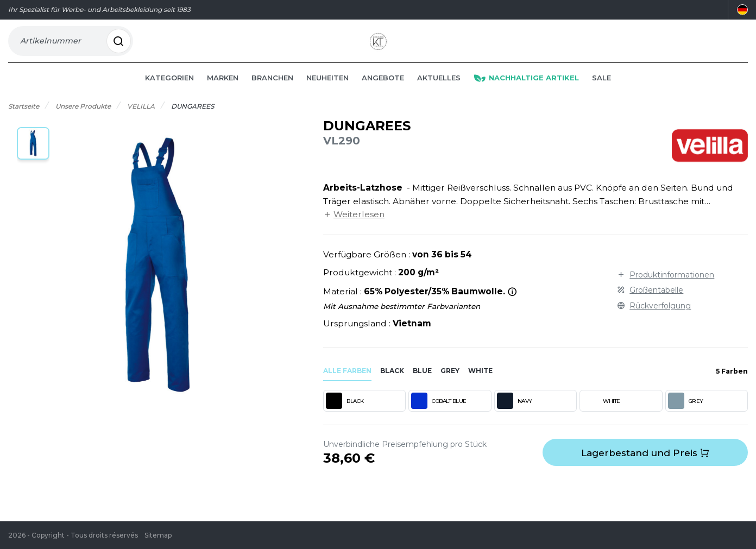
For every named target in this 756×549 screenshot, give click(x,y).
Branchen (272, 93)
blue (422, 386)
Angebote (383, 93)
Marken (223, 93)
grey (450, 386)
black (392, 386)
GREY (686, 417)
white (480, 386)
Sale (601, 93)
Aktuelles (439, 93)
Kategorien (169, 93)
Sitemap (158, 535)
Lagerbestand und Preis (645, 469)
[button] (33, 159)
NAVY (515, 417)
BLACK (345, 417)
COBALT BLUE (439, 417)
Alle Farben (347, 386)
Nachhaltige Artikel (526, 93)
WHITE (601, 417)
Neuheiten (327, 93)
